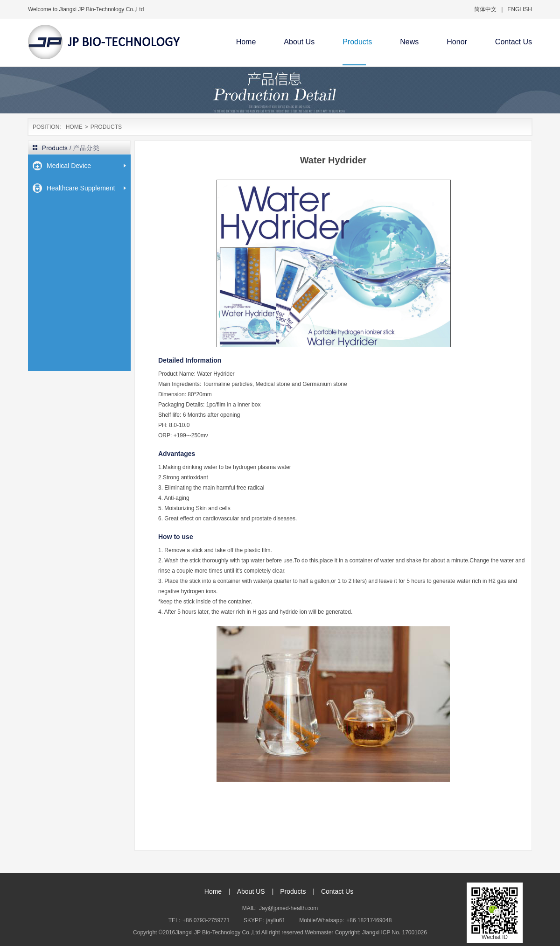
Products (357, 42)
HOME (74, 127)
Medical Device (69, 166)
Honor (457, 42)
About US (251, 891)
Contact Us (514, 42)
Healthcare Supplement (81, 188)
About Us (299, 42)
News (409, 42)
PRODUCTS (106, 127)
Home (246, 42)
